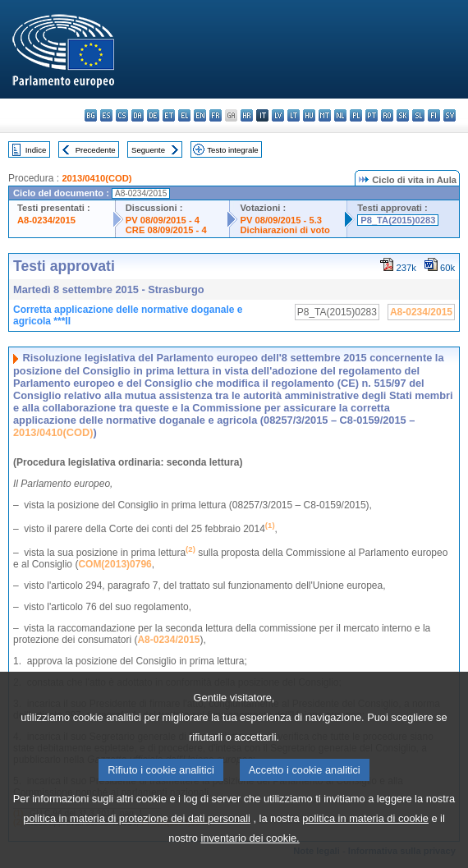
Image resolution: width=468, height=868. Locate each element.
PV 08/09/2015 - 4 (163, 220)
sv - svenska (450, 115)
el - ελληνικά (184, 115)
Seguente (148, 150)
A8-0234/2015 (46, 220)
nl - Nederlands (340, 115)
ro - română (387, 115)
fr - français (216, 115)
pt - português (372, 115)
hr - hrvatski (247, 115)
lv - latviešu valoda (278, 115)
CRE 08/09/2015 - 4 (166, 230)
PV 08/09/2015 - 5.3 (281, 220)
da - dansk (138, 115)
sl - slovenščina (418, 115)
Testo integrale (232, 150)
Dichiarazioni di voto (284, 230)
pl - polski (356, 115)
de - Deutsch (153, 115)
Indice (36, 150)
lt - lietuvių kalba (294, 115)
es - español (106, 115)
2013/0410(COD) (96, 178)
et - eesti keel (169, 115)
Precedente (96, 150)
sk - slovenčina (403, 115)
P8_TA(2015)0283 (398, 220)
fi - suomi (434, 115)
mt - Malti (325, 115)
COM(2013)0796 (115, 564)
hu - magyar (309, 115)
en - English (200, 115)
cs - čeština (122, 115)
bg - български (91, 115)
